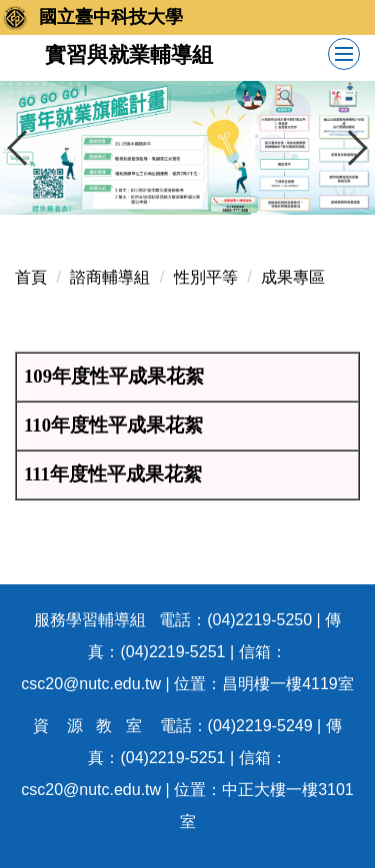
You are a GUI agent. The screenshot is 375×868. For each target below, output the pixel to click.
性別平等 (206, 277)
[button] (25, 148)
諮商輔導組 (110, 277)
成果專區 (293, 277)
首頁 (31, 277)
